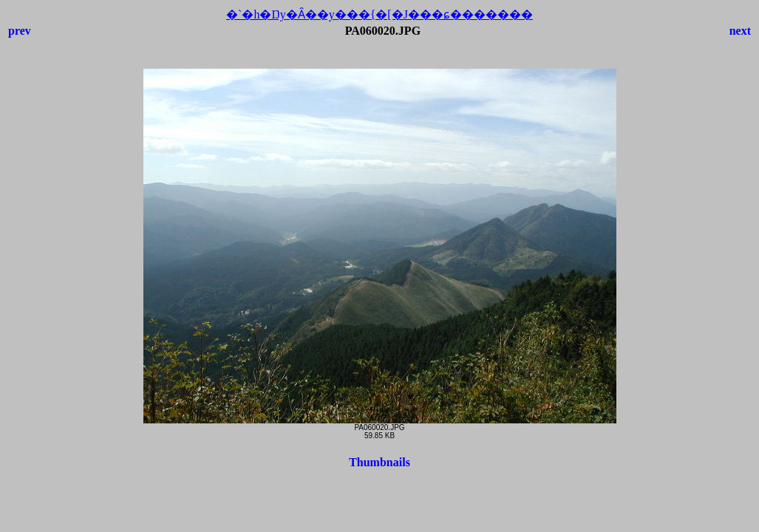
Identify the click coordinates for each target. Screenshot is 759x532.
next (740, 31)
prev (20, 31)
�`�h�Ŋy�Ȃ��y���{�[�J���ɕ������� (379, 14)
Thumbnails (379, 462)
